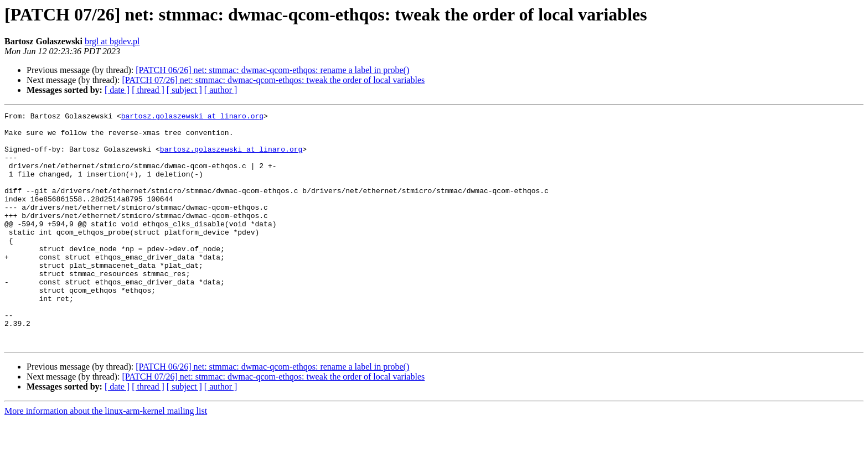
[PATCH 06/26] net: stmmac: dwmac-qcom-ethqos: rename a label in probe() (272, 70)
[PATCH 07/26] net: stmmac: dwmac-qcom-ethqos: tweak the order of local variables (273, 80)
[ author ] (221, 90)
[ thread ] (148, 90)
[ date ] (117, 90)
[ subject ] (184, 90)
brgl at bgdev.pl (112, 41)
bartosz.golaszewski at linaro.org (192, 117)
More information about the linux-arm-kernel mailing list (106, 457)
